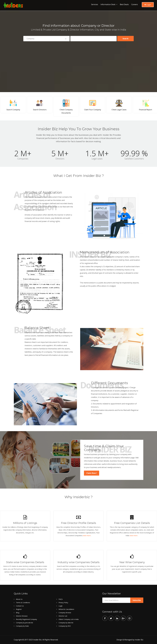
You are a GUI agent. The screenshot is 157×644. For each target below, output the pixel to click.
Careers (135, 4)
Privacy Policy (63, 603)
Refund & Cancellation (66, 609)
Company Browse (65, 613)
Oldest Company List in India (69, 619)
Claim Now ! (92, 473)
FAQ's (61, 599)
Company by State (22, 626)
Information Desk (108, 4)
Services (95, 4)
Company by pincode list (24, 623)
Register (19, 609)
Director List (63, 616)
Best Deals (124, 4)
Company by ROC (65, 626)
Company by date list (66, 623)
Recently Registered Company (26, 619)
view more (87, 535)
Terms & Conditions (23, 603)
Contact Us (20, 606)
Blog (18, 613)
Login (148, 5)
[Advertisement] (79, 60)
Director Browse (22, 616)
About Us (19, 599)
